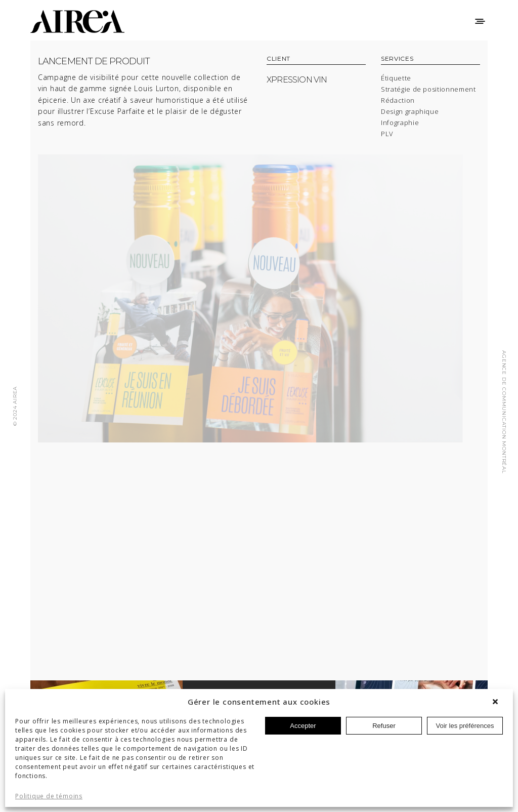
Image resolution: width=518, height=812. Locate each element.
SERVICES (397, 59)
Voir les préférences (465, 726)
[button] (498, 702)
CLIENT (278, 59)
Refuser (384, 726)
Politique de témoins (49, 796)
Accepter (303, 726)
